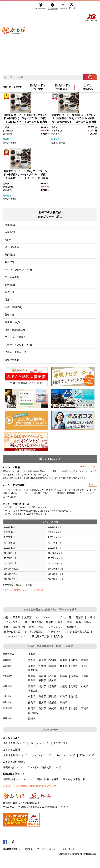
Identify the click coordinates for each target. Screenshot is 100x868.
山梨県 (74, 676)
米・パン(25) (12, 247)
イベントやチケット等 (16, 622)
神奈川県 (33, 670)
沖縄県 (32, 719)
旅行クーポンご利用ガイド (63, 87)
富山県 (42, 676)
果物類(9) (10, 225)
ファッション (55, 627)
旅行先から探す (12, 87)
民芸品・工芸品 (41, 636)
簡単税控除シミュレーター (18, 779)
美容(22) (9, 315)
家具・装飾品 (83, 622)
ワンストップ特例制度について (44, 767)
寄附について (87, 755)
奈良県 (85, 686)
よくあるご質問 (53, 6)
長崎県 (53, 708)
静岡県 (42, 680)
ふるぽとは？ (61, 743)
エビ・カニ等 (64, 617)
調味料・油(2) (12, 322)
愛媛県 (53, 702)
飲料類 (50, 622)
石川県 (53, 676)
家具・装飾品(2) (13, 307)
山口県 (74, 696)
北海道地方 (9, 654)
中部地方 (7, 676)
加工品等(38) (12, 277)
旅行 (6, 617)
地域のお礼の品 (12, 632)
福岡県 (32, 708)
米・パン (48, 617)
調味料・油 (19, 627)
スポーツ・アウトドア (16, 636)
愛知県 (53, 680)
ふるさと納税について (16, 755)
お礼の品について (42, 755)
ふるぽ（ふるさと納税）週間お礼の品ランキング (29, 786)
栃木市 (14, 143)
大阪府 (64, 686)
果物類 (16, 617)
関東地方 (7, 139)
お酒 (90, 617)
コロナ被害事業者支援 (77, 632)
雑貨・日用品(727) (15, 330)
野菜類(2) (10, 255)
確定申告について (13, 767)
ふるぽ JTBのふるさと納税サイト (17, 39)
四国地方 (7, 702)
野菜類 (79, 617)
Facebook (5, 842)
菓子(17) (9, 292)
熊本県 (64, 708)
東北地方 (7, 660)
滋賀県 (42, 686)
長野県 (85, 676)
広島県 (64, 696)
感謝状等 (72, 627)
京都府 (53, 686)
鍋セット (56, 632)
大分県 (74, 708)
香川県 (42, 702)
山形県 (74, 660)
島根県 (42, 696)
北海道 (32, 654)
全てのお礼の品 (88, 87)
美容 (6, 627)
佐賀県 (42, 708)
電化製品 (58, 636)
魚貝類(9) (10, 232)
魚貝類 (28, 617)
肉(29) (8, 240)
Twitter (13, 842)
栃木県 (6, 143)
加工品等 (37, 622)
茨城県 (32, 666)
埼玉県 (64, 666)
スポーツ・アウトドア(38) (19, 345)
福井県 (64, 676)
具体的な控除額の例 (74, 779)
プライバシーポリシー (47, 849)
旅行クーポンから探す (38, 87)
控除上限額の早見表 (48, 779)
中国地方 (7, 696)
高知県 (64, 702)
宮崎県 (85, 708)
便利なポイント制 (39, 743)
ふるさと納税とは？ (14, 743)
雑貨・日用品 (36, 627)
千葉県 (74, 666)
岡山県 (53, 696)
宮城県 (53, 660)
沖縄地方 (7, 718)
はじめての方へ (41, 6)
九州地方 (7, 708)
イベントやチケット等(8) (18, 270)
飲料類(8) (10, 285)
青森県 (32, 660)
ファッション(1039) (15, 337)
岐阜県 (32, 680)
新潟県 (32, 676)
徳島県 (32, 702)
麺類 (69, 622)
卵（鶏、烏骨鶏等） (36, 632)
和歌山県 (33, 691)
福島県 (85, 660)
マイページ (64, 6)
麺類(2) (9, 300)
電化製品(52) (12, 360)
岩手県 (42, 660)
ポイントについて (65, 755)
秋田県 (64, 660)
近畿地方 (7, 686)
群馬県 (53, 666)
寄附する (72, 6)
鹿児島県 (33, 713)
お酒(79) (9, 262)
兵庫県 (74, 686)
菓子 (60, 622)
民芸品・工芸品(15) (15, 352)
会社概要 (28, 849)
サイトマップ (68, 849)
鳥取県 (32, 696)
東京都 (85, 666)
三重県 (32, 686)
